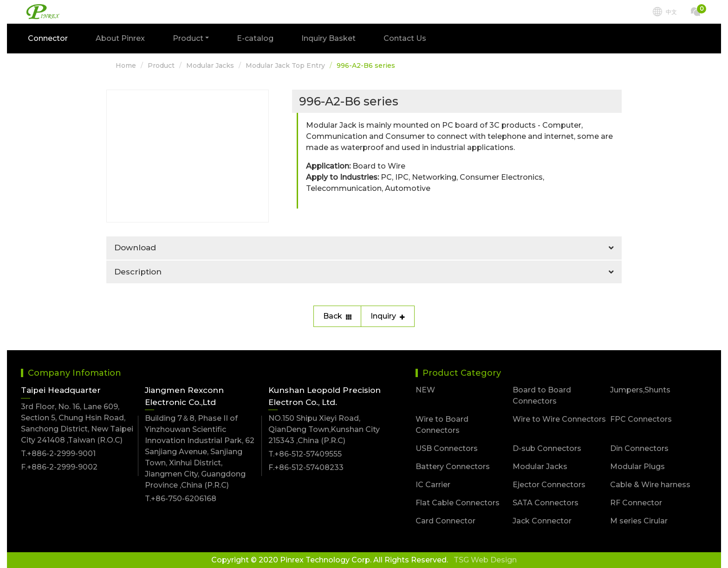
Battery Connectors (453, 467)
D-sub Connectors (547, 448)
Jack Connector (542, 521)
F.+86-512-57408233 (306, 467)
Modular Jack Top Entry (285, 65)
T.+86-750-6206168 (181, 499)
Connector (48, 38)
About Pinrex (120, 38)
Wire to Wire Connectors (559, 419)
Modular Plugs (637, 467)
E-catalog (255, 38)
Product (161, 65)
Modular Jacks (210, 65)
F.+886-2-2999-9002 (59, 467)
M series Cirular (639, 521)
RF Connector (636, 503)
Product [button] (188, 38)
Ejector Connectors (549, 485)
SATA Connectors (546, 503)
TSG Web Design (485, 560)
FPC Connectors (641, 419)
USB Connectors (447, 448)
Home (126, 65)
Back (337, 316)
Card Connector (445, 521)
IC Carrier (433, 485)
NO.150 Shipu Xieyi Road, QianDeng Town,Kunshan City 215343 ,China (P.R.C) (324, 429)
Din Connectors (639, 448)
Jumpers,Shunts (640, 390)
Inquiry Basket (328, 38)
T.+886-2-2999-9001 (58, 454)
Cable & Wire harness (650, 485)
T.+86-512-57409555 (305, 454)
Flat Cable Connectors (458, 503)
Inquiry (388, 316)
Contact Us (405, 38)
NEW (425, 390)
